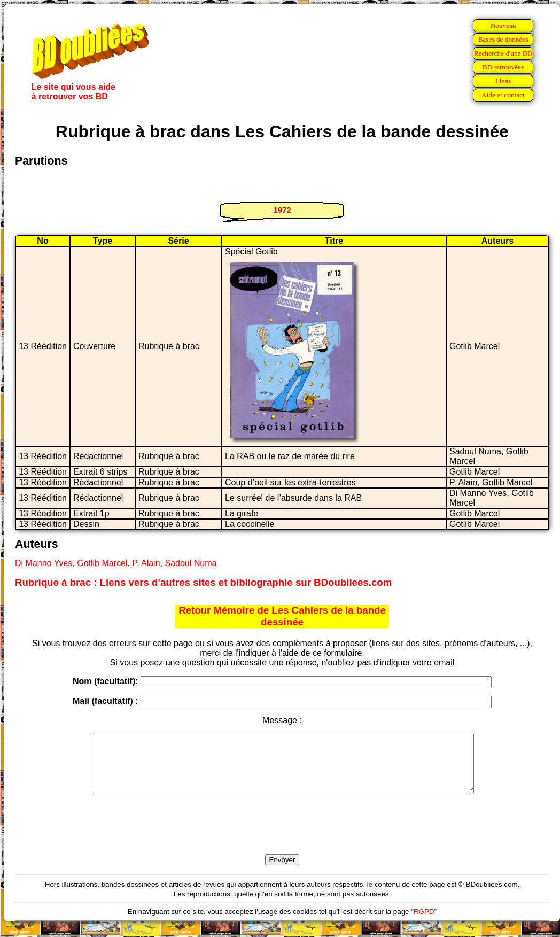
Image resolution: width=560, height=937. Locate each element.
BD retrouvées (503, 67)
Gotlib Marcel (102, 563)
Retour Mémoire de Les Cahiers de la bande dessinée (282, 616)
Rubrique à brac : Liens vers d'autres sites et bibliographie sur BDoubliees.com (203, 582)
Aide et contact (503, 95)
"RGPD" (424, 923)
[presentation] (282, 836)
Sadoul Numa (190, 563)
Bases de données (503, 39)
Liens (503, 81)
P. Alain (146, 563)
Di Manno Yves (44, 563)
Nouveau (503, 25)
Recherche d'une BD (503, 53)
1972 (282, 210)
